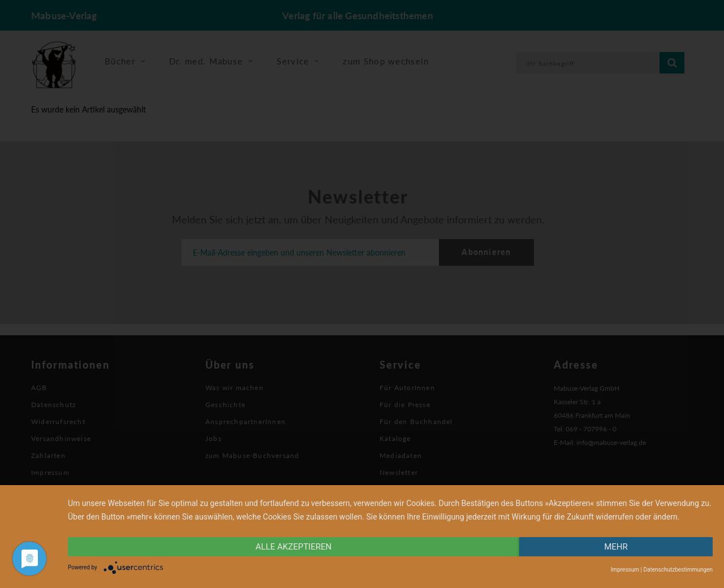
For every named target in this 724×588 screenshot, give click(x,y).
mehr (616, 547)
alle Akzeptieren (294, 547)
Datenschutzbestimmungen (678, 570)
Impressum (625, 570)
